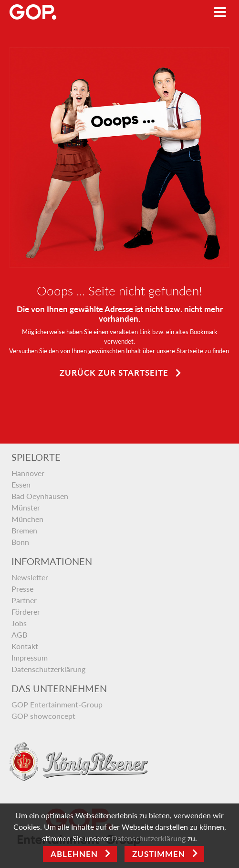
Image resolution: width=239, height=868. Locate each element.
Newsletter (30, 577)
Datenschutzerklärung (48, 669)
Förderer (26, 612)
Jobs (19, 623)
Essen (21, 484)
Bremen (24, 530)
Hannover (28, 473)
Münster (26, 507)
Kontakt (25, 646)
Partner (24, 600)
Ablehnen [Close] (74, 854)
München (27, 519)
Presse (22, 589)
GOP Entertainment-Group (57, 704)
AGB (19, 635)
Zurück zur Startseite (114, 373)
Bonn (20, 542)
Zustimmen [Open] (159, 854)
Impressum (30, 657)
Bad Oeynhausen (40, 496)
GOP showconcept (43, 716)
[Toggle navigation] (220, 12)
